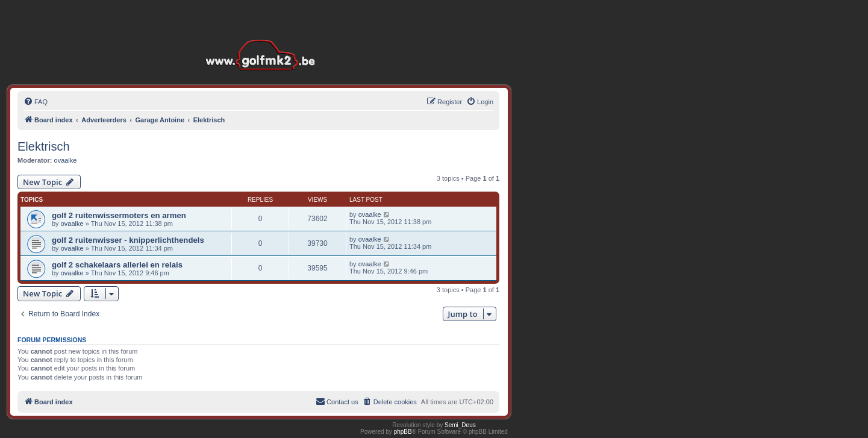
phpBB (403, 432)
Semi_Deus (460, 425)
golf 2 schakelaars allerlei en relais (117, 265)
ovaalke (66, 160)
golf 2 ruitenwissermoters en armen (119, 215)
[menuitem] (36, 102)
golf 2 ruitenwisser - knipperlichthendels (128, 240)
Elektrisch (44, 146)
